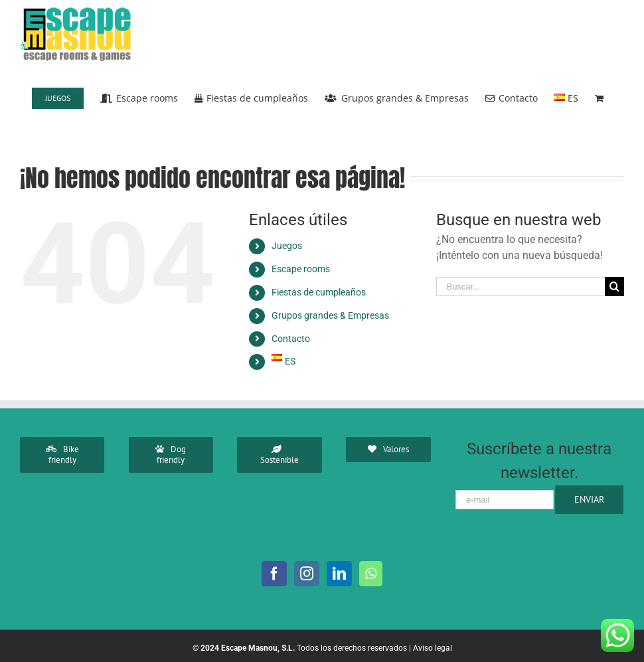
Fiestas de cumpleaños (319, 292)
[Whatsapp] (371, 574)
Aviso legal (433, 648)
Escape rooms (301, 269)
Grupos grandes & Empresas (330, 315)
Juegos (287, 246)
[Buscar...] (521, 287)
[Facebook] (274, 574)
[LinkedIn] (339, 574)
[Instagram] (307, 574)
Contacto (291, 339)
